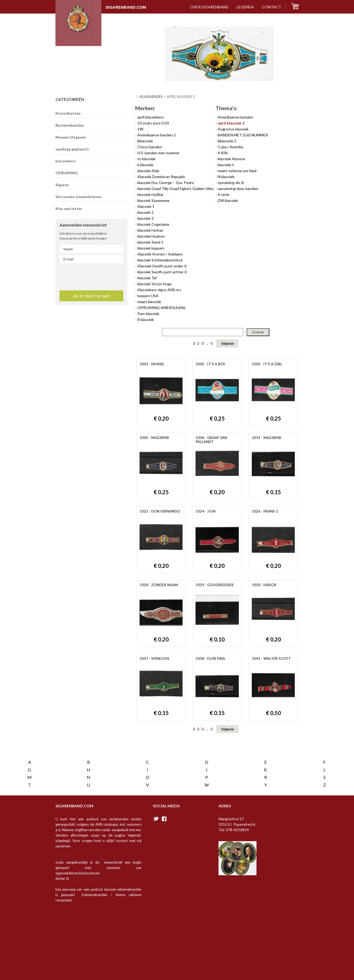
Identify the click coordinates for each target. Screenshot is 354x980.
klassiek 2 (145, 212)
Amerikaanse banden (235, 117)
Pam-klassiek (148, 314)
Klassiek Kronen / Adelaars (160, 254)
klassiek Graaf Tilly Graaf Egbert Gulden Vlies (176, 189)
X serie (224, 194)
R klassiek (146, 319)
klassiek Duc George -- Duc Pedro (166, 183)
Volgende (227, 343)
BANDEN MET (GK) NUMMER (243, 135)
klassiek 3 (145, 218)
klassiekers (66, 161)
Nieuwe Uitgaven (71, 137)
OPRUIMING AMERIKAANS (161, 308)
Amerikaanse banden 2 (157, 135)
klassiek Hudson (151, 236)
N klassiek (226, 177)
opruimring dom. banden (238, 189)
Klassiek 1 (146, 206)
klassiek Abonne (231, 159)
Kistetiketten (68, 113)
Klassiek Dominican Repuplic (161, 177)
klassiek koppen (151, 248)
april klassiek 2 (231, 123)
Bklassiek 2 (227, 141)
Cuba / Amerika (231, 147)
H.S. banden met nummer (158, 153)
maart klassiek (149, 302)
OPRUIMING (67, 173)
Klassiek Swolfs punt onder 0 (162, 266)
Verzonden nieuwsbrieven (78, 197)
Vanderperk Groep (103, 969)
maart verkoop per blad (237, 171)
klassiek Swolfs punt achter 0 (162, 272)
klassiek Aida (148, 171)
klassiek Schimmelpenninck (160, 260)
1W (140, 129)
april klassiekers (151, 117)
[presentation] (92, 321)
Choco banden (150, 147)
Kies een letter (69, 209)
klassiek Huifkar (150, 194)
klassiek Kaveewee (153, 200)
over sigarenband (209, 7)
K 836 (223, 153)
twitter (156, 768)
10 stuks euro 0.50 (153, 123)
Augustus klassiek (233, 129)
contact (272, 7)
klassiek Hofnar (150, 230)
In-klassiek (146, 159)
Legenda (245, 7)
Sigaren (62, 185)
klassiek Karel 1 (150, 242)
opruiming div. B (231, 183)
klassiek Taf (147, 278)
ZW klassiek (228, 200)
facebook (164, 768)
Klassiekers (151, 97)
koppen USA (148, 296)
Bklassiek (145, 141)
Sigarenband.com (101, 5)
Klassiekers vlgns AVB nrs (159, 290)
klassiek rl (226, 165)
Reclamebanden (70, 125)
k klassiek (145, 165)
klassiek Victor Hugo (155, 284)
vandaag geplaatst (72, 149)
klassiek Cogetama (153, 224)
